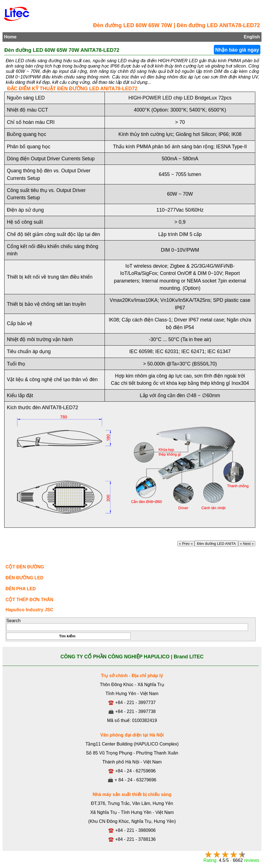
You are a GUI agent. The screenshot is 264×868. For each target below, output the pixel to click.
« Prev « (186, 544)
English (252, 37)
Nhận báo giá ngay (237, 50)
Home (10, 37)
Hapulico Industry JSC (30, 610)
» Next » (247, 544)
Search (14, 621)
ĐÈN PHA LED (21, 589)
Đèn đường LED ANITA (216, 544)
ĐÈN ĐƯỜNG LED (25, 578)
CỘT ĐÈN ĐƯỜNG (25, 567)
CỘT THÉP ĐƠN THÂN (30, 600)
